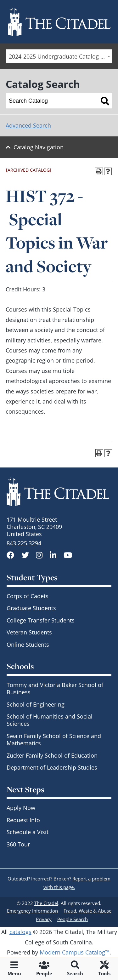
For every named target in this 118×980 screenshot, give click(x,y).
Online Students (28, 645)
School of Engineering (36, 704)
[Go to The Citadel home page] (59, 22)
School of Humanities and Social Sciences (50, 720)
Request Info (23, 820)
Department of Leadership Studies (52, 767)
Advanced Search (28, 125)
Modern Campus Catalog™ (75, 952)
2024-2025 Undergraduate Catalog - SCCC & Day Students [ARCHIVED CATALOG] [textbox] (60, 56)
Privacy (44, 919)
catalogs (20, 932)
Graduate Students (31, 608)
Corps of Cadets (28, 596)
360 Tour (18, 844)
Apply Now (21, 808)
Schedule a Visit (28, 832)
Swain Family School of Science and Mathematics (54, 739)
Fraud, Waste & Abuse (87, 911)
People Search (73, 919)
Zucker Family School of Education (52, 755)
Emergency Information (32, 911)
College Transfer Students (41, 620)
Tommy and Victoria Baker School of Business (55, 688)
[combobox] (59, 56)
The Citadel (46, 903)
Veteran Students (29, 632)
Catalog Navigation (39, 147)
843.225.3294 (24, 543)
